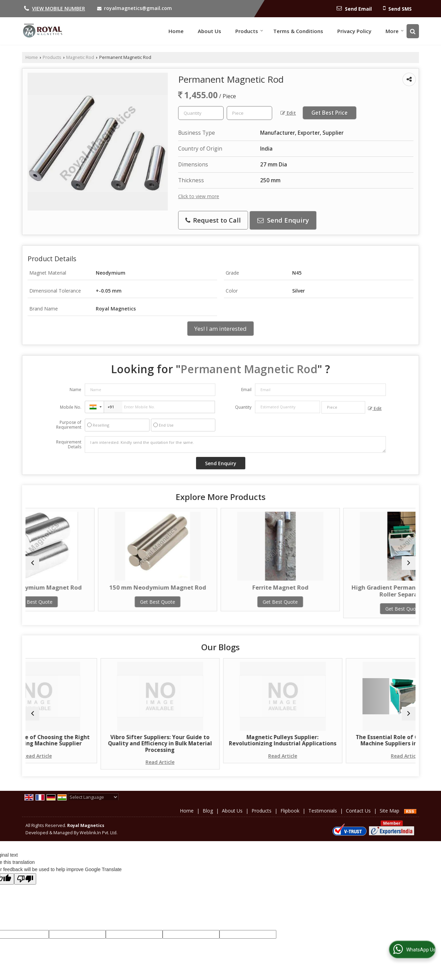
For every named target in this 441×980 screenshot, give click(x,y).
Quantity (243, 407)
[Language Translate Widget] (93, 804)
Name (75, 390)
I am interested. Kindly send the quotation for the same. (235, 445)
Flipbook (290, 817)
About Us (209, 31)
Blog (208, 817)
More (395, 31)
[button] (59, 8)
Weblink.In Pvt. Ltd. (99, 839)
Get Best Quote (73, 609)
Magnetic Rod (80, 57)
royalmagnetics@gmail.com (138, 8)
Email (246, 390)
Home (176, 31)
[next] (409, 563)
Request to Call (213, 220)
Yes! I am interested (220, 329)
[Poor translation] (25, 885)
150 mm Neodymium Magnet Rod (171, 591)
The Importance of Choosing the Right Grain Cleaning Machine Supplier (73, 744)
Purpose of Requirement (69, 425)
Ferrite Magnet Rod (270, 587)
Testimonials (323, 817)
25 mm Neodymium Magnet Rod (73, 591)
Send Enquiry (283, 220)
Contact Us (358, 817)
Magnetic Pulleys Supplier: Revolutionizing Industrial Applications (270, 744)
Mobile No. (71, 407)
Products (249, 31)
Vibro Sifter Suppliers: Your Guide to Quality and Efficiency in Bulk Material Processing (171, 747)
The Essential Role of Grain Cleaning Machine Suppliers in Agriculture (368, 744)
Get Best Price (330, 113)
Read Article (73, 762)
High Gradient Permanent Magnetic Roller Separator (368, 591)
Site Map (389, 817)
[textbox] (249, 113)
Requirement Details (69, 445)
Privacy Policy (354, 31)
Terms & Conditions (298, 31)
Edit (288, 113)
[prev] (32, 563)
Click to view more (199, 196)
